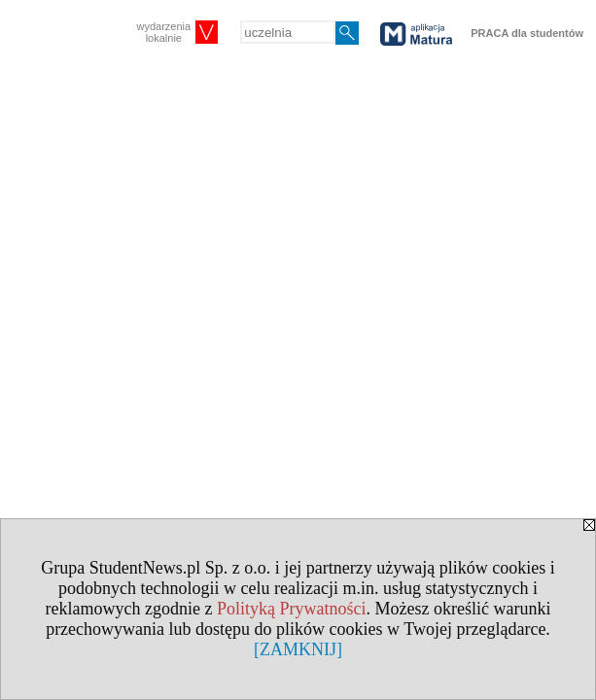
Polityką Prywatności (292, 609)
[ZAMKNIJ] (298, 649)
